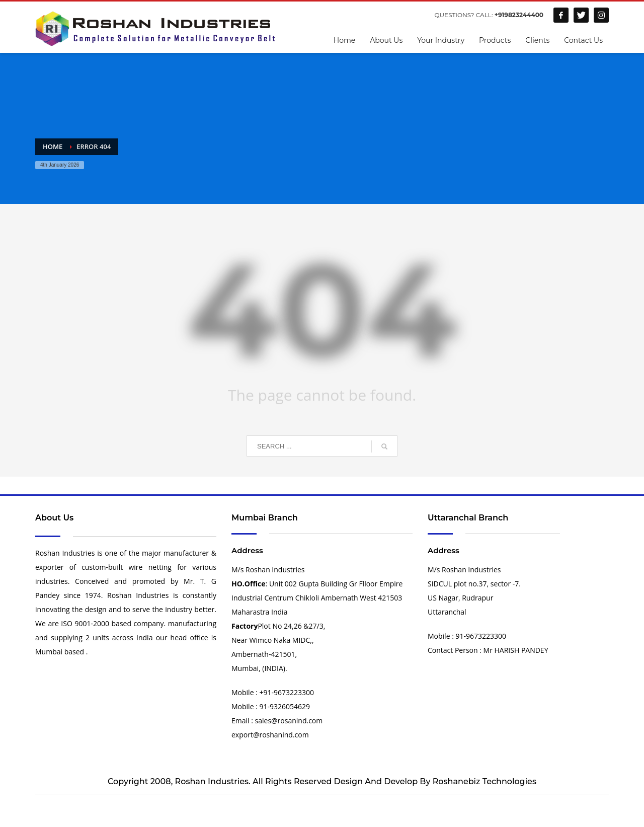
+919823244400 (519, 15)
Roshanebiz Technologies (485, 781)
